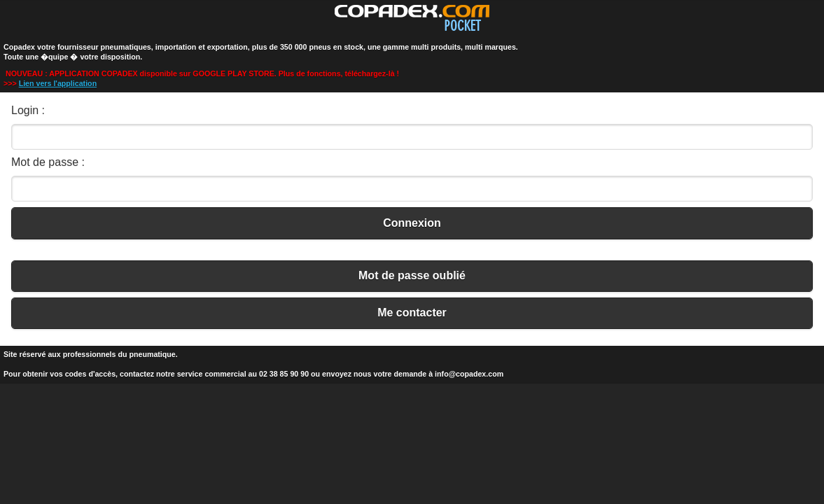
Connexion (412, 223)
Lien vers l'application (58, 83)
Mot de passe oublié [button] (412, 275)
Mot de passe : (48, 162)
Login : (28, 110)
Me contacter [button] (412, 313)
